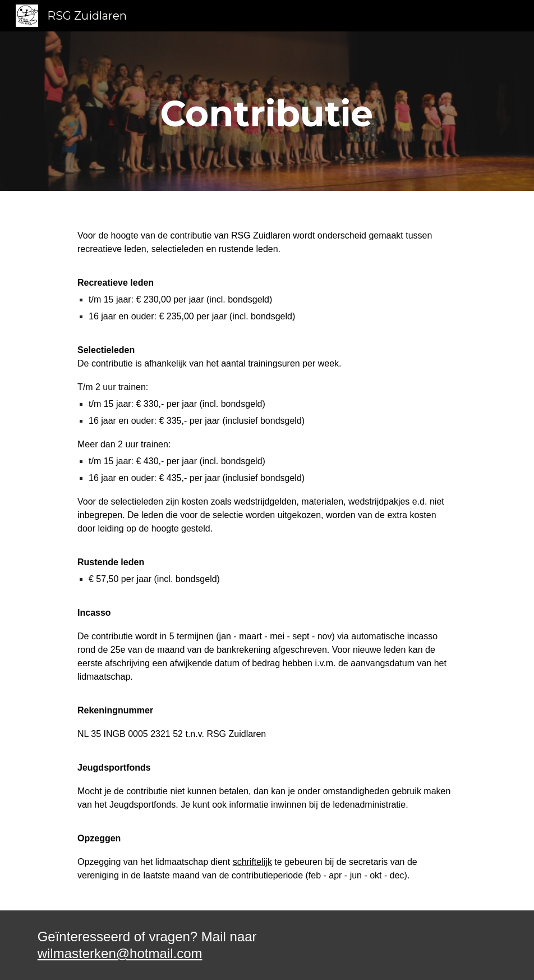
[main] (267, 111)
